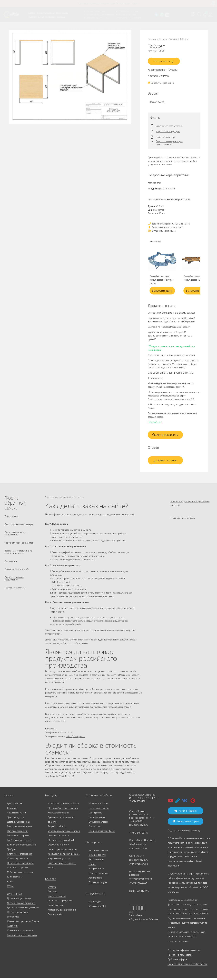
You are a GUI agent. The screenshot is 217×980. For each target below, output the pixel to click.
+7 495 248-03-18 (139, 835)
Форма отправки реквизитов (19, 545)
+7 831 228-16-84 (123, 18)
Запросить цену (165, 62)
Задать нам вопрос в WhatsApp (166, 228)
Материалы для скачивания (62, 912)
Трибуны (12, 851)
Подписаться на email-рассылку (184, 833)
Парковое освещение (17, 833)
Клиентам (50, 881)
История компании (98, 806)
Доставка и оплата (158, 77)
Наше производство (46, 13)
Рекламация (11, 565)
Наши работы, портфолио (102, 833)
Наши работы (62, 13)
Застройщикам (96, 871)
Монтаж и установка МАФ (61, 842)
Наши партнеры (97, 819)
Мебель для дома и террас (20, 874)
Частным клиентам (98, 852)
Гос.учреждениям (97, 857)
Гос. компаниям (96, 861)
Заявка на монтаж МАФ (17, 574)
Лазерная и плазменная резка (63, 806)
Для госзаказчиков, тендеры (19, 526)
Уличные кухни (15, 879)
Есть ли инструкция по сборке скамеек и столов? (190, 504)
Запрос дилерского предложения (14, 584)
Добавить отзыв (165, 461)
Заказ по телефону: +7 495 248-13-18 (169, 225)
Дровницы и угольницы (19, 900)
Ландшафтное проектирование (64, 856)
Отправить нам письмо (162, 232)
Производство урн (98, 884)
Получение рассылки (15, 593)
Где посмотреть (56, 907)
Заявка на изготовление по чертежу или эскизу (18, 555)
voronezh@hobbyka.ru (140, 881)
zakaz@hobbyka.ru (92, 18)
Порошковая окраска (58, 838)
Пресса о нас (95, 828)
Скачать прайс (55, 916)
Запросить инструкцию (168, 133)
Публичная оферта (177, 961)
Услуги (41, 17)
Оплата (52, 889)
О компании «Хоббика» (98, 798)
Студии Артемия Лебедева (144, 921)
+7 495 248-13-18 (91, 11)
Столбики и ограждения (19, 856)
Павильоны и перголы (18, 838)
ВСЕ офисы (105, 18)
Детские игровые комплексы (21, 905)
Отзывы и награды (98, 824)
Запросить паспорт (166, 138)
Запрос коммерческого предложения (16, 536)
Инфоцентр (50, 17)
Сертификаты (96, 815)
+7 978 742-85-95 (124, 15)
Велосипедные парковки (19, 828)
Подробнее (155, 423)
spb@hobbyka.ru (138, 846)
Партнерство (92, 844)
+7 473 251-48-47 (123, 11)
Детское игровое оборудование (23, 910)
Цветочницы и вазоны (18, 824)
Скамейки (12, 810)
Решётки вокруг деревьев (19, 842)
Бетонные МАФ (15, 896)
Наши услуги (52, 798)
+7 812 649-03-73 (91, 15)
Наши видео (95, 904)
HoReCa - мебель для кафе (20, 865)
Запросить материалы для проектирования (169, 144)
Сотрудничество (94, 896)
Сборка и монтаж (57, 898)
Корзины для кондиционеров (22, 937)
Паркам (92, 866)
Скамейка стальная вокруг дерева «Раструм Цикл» (161, 281)
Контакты (61, 17)
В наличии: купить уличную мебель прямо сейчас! (108, 3)
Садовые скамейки (16, 815)
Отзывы (173, 71)
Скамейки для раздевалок (20, 932)
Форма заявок (12, 517)
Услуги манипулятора (59, 860)
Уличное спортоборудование (22, 847)
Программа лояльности (180, 957)
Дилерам (32, 17)
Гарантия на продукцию (60, 903)
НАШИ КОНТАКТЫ (139, 893)
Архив (10, 883)
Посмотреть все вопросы (183, 521)
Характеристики (157, 71)
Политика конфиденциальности (184, 952)
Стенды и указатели (17, 860)
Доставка (52, 894)
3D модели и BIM (97, 908)
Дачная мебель (15, 806)
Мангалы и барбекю (17, 870)
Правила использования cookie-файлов (188, 966)
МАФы (10, 888)
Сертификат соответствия (169, 127)
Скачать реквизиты (165, 436)
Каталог (32, 13)
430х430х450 (157, 103)
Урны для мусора (16, 819)
